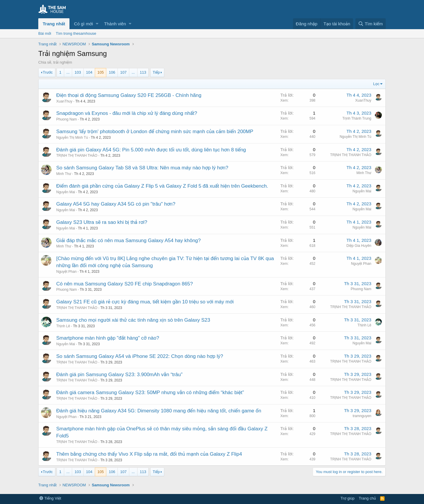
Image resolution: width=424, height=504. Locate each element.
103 (78, 72)
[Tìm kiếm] (371, 24)
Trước (48, 72)
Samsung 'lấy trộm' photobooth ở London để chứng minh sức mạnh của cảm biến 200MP (155, 132)
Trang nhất (54, 24)
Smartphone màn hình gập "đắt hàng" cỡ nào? (108, 338)
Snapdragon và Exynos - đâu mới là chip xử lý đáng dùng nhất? (127, 113)
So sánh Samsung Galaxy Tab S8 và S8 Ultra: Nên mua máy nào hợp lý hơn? (142, 168)
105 (101, 72)
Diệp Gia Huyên (359, 246)
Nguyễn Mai (66, 192)
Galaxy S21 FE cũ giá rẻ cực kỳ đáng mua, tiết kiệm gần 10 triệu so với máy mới (145, 302)
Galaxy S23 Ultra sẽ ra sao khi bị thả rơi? (102, 222)
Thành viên (115, 24)
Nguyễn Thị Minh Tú (72, 138)
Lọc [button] (376, 84)
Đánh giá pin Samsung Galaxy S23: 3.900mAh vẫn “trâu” (119, 375)
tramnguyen (362, 416)
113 (143, 72)
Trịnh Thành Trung (357, 118)
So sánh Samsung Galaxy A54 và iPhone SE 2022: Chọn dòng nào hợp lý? (140, 356)
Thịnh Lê (63, 326)
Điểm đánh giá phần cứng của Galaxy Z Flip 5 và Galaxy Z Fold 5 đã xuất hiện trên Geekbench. (162, 186)
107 (123, 72)
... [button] (68, 72)
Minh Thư (64, 174)
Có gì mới (83, 24)
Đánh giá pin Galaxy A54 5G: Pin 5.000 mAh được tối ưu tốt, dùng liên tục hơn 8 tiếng (151, 150)
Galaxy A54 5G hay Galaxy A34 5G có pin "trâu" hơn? (116, 204)
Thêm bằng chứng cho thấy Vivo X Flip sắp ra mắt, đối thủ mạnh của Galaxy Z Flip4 (149, 454)
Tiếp (156, 72)
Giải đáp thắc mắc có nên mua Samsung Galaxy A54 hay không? (129, 241)
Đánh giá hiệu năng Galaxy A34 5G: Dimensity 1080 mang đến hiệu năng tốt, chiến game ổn (159, 411)
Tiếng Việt (50, 498)
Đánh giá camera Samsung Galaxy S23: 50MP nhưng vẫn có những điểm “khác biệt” (150, 393)
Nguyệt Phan (66, 272)
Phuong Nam (67, 119)
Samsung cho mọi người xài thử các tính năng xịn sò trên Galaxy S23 (133, 320)
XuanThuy (64, 101)
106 (112, 72)
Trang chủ (367, 498)
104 (89, 72)
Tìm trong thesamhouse (76, 33)
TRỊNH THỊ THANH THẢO (77, 156)
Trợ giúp (348, 498)
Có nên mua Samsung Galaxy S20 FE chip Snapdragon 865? (125, 284)
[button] (97, 24)
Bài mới (45, 33)
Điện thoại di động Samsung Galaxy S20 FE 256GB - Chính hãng (129, 95)
